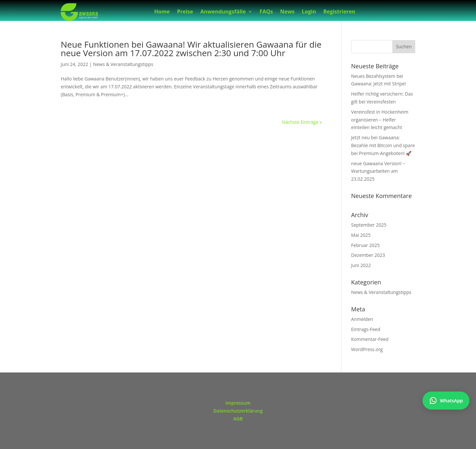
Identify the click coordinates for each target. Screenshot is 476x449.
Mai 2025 (361, 235)
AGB (238, 419)
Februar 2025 (366, 245)
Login (309, 12)
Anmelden (362, 319)
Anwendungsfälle (223, 12)
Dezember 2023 (368, 255)
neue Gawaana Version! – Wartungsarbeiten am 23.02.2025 (378, 171)
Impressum (238, 403)
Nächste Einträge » (302, 122)
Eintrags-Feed (366, 329)
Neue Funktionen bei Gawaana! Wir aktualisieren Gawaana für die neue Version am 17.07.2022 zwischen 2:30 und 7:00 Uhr (191, 49)
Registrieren (339, 12)
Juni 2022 (361, 265)
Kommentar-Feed (370, 339)
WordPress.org (367, 349)
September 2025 (369, 225)
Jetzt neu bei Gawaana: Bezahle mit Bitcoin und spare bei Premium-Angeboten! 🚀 (383, 145)
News (287, 12)
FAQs (266, 12)
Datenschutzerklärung (238, 411)
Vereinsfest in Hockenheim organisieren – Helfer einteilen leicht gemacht (380, 120)
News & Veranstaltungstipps (123, 64)
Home (162, 12)
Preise (185, 12)
